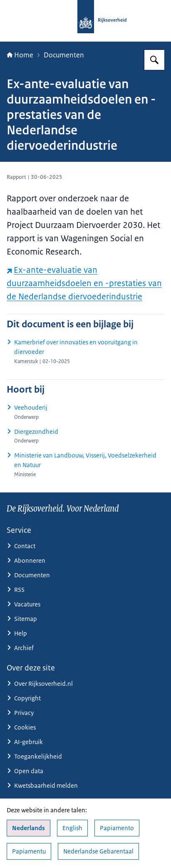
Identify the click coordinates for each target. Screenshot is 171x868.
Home (20, 55)
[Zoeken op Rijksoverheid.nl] (154, 60)
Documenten (64, 55)
